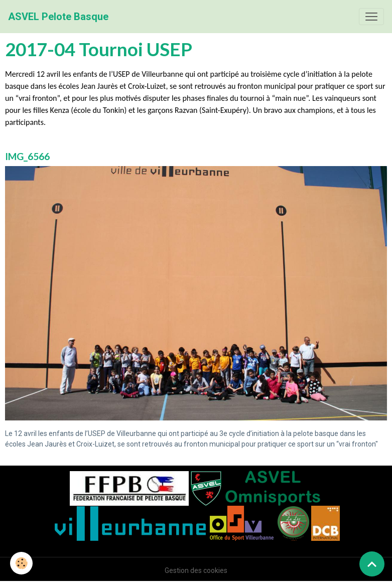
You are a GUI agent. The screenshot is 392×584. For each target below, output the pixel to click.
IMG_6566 (27, 156)
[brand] (58, 17)
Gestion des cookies (196, 570)
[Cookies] (21, 563)
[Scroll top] (372, 564)
